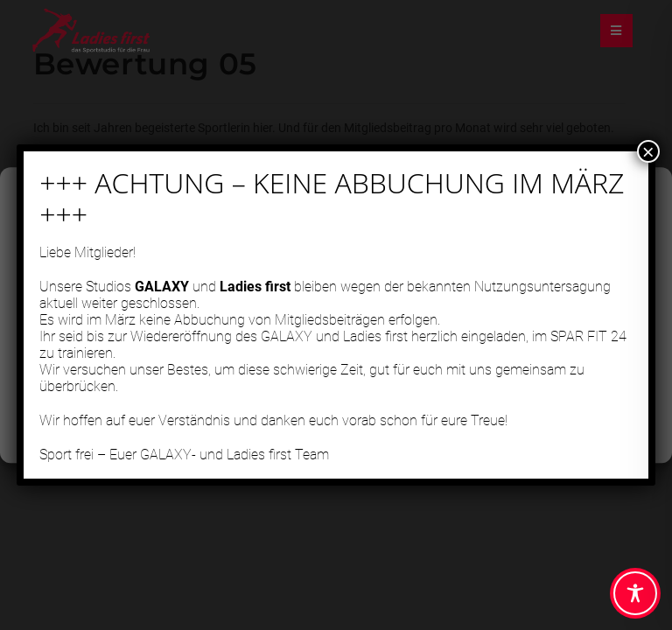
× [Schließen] (648, 164)
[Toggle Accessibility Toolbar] (635, 593)
